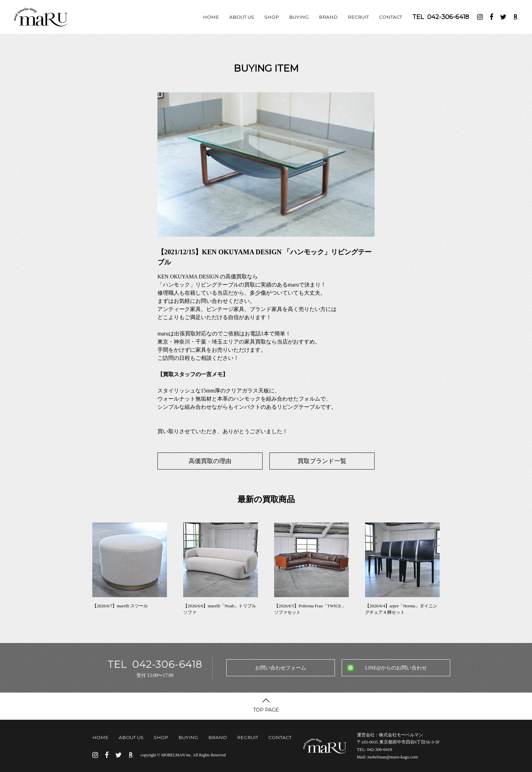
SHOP (272, 17)
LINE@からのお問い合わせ (396, 668)
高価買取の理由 (210, 461)
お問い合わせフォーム (281, 668)
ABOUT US (242, 17)
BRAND (328, 17)
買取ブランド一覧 (322, 461)
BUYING (299, 17)
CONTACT (391, 17)
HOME (211, 17)
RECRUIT (358, 17)
